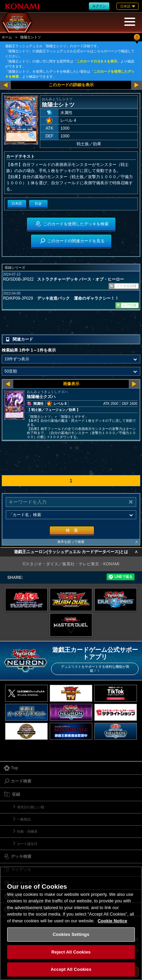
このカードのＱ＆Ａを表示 (97, 61)
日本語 (17, 203)
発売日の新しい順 (31, 807)
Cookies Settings (71, 934)
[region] (71, 923)
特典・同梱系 (27, 832)
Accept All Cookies (71, 969)
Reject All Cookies (71, 952)
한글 (38, 203)
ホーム (7, 37)
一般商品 (24, 819)
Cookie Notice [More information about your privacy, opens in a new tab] (113, 921)
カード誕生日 (27, 844)
